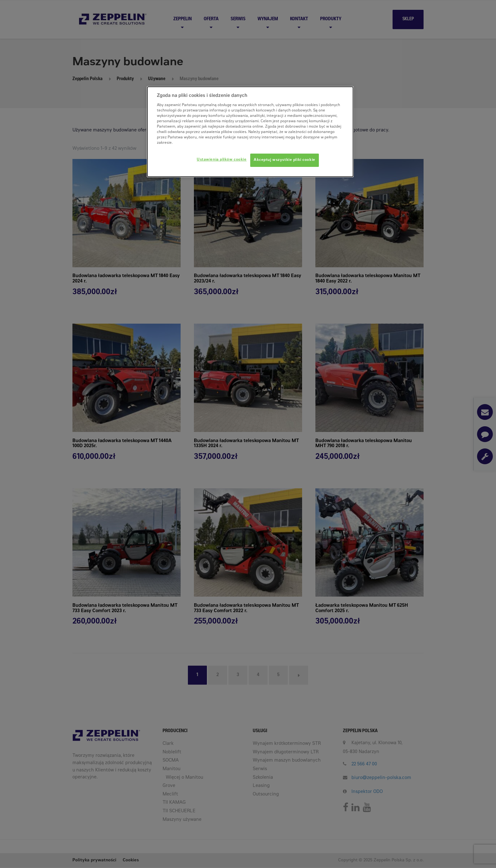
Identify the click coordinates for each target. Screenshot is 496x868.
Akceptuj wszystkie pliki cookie (285, 160)
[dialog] (250, 132)
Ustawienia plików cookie (222, 160)
